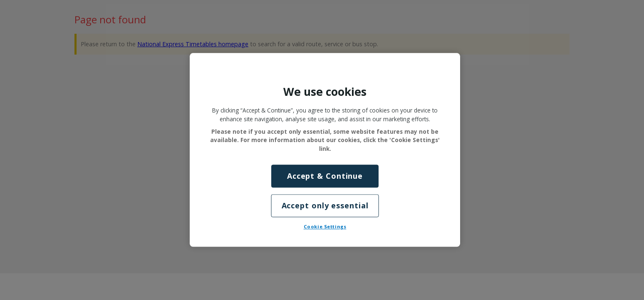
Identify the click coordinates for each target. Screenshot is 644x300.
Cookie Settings (325, 227)
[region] (325, 150)
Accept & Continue (325, 176)
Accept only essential (325, 206)
